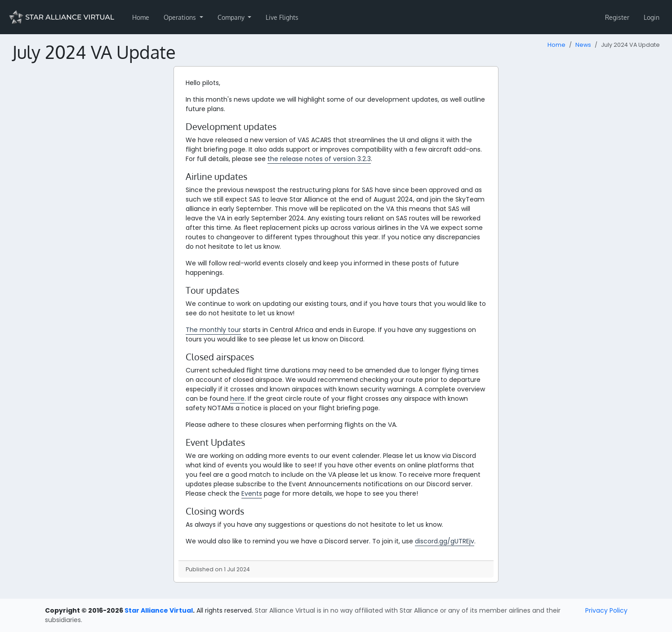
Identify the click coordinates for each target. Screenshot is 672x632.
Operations (181, 17)
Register (617, 17)
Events (252, 493)
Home (141, 17)
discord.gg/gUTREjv (445, 541)
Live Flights (282, 17)
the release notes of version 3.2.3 (319, 159)
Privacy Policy (606, 610)
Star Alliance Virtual (159, 610)
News (583, 45)
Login (652, 17)
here (237, 399)
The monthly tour (213, 330)
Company (232, 17)
